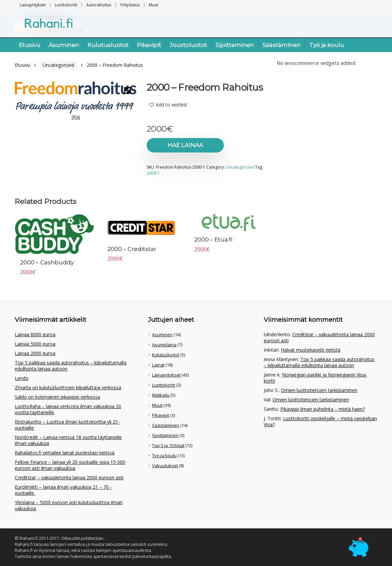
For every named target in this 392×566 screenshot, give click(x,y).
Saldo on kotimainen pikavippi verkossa (57, 397)
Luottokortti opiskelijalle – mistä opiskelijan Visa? (320, 421)
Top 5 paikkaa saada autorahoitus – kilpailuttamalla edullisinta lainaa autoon (71, 366)
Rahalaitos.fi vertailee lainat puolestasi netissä (65, 453)
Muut (153, 5)
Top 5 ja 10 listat (168, 445)
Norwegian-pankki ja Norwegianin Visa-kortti (315, 378)
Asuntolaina (164, 345)
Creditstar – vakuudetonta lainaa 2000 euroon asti (69, 477)
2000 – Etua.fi (213, 240)
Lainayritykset (33, 5)
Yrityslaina (130, 5)
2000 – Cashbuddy (47, 262)
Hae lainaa (185, 145)
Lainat (158, 365)
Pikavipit (149, 45)
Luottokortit (66, 5)
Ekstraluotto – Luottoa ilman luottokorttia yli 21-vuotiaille (67, 425)
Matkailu (161, 395)
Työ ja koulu (327, 45)
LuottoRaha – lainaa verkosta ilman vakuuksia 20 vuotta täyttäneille (68, 409)
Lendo (22, 378)
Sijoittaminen (235, 45)
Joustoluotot (188, 45)
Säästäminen (282, 45)
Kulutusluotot (108, 45)
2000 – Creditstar (132, 249)
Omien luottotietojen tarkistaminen (319, 390)
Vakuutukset (165, 466)
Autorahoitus (99, 5)
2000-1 (153, 173)
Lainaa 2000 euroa (35, 353)
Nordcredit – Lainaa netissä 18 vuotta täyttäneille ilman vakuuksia (68, 440)
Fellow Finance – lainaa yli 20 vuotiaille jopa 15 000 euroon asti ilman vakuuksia (70, 465)
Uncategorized (58, 65)
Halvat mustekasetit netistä (311, 350)
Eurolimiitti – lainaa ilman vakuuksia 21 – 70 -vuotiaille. (63, 490)
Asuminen (64, 45)
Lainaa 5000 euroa (35, 344)
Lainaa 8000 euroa (35, 334)
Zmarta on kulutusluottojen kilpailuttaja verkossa (68, 387)
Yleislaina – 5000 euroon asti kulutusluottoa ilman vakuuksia (69, 505)
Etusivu (30, 45)
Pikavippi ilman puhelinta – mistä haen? (323, 409)
